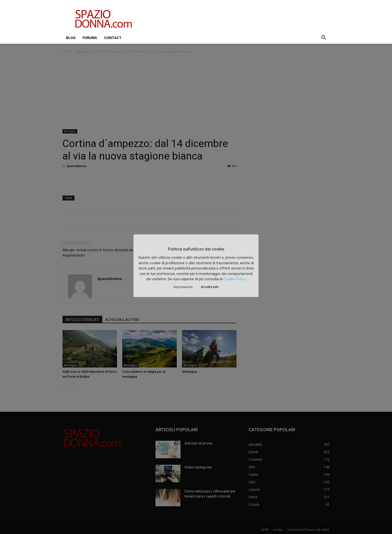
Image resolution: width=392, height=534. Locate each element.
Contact (113, 38)
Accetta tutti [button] (210, 287)
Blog (71, 38)
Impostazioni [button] (183, 287)
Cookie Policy (235, 279)
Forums (90, 38)
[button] (323, 38)
